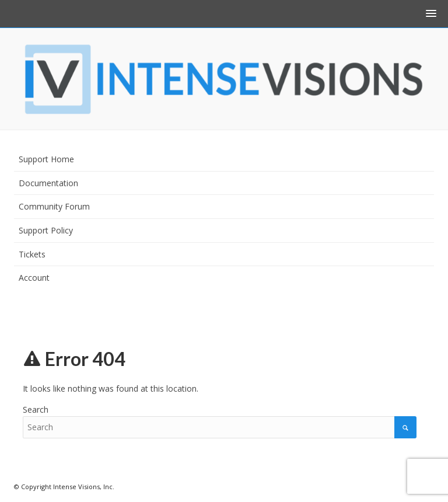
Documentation (48, 183)
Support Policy (46, 230)
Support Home (46, 159)
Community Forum (54, 206)
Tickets (32, 254)
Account (34, 278)
